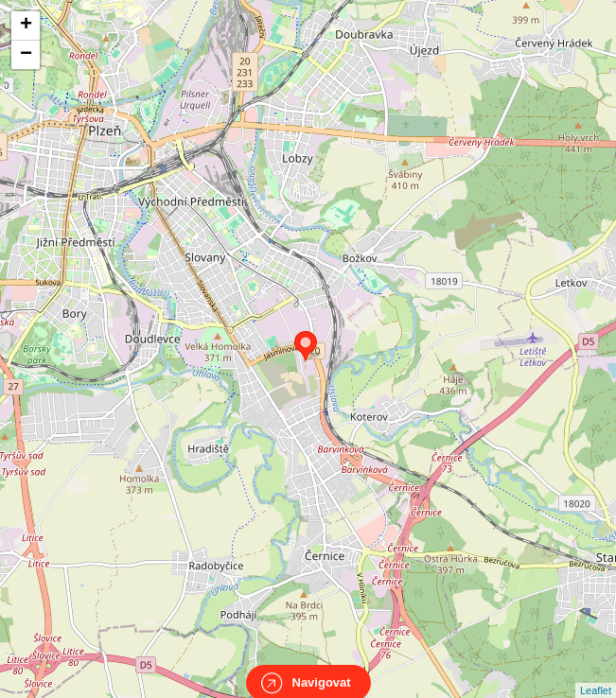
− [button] (26, 55)
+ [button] (26, 26)
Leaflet (596, 673)
